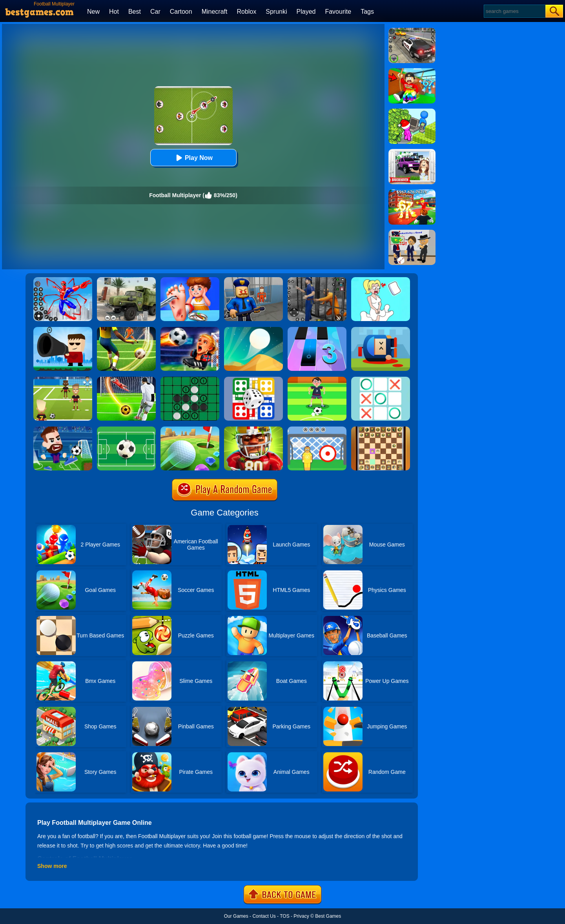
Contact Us (264, 916)
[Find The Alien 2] (412, 232)
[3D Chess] (381, 429)
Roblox (246, 12)
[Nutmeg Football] (317, 379)
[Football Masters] (63, 429)
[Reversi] (190, 379)
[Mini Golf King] (190, 429)
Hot (114, 12)
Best (135, 12)
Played (306, 12)
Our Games (236, 916)
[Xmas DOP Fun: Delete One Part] (381, 280)
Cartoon (181, 12)
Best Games (328, 916)
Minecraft (215, 12)
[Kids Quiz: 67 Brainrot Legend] (412, 192)
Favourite (338, 12)
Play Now (193, 158)
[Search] (514, 11)
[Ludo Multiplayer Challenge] (253, 379)
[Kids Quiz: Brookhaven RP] (412, 152)
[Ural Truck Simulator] (126, 280)
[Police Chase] (412, 31)
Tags (367, 12)
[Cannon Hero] (381, 330)
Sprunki (276, 12)
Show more (52, 866)
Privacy (301, 916)
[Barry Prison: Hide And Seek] (253, 280)
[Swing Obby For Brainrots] (412, 71)
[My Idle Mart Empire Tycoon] (412, 111)
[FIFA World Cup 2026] (190, 330)
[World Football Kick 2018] (63, 379)
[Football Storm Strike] (126, 330)
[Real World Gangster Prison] (317, 280)
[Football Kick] (317, 429)
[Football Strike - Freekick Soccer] (126, 379)
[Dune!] (253, 330)
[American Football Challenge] (253, 429)
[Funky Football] (126, 429)
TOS (284, 916)
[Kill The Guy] (63, 330)
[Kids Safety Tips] (190, 280)
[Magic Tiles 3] (317, 330)
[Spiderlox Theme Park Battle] (63, 280)
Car (155, 12)
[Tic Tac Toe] (381, 379)
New (93, 12)
